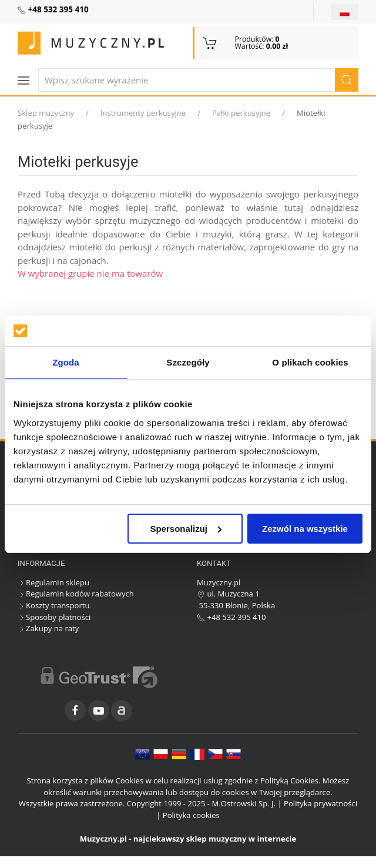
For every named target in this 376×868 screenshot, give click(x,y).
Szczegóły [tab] (188, 362)
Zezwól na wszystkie (305, 529)
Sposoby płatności (54, 617)
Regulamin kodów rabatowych (76, 594)
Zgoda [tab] (66, 362)
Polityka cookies (191, 815)
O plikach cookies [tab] (310, 362)
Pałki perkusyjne (241, 113)
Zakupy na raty (48, 628)
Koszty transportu (54, 605)
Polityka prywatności (320, 803)
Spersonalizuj (186, 529)
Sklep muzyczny (46, 113)
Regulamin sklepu (53, 582)
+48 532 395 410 (231, 617)
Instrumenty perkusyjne (143, 113)
